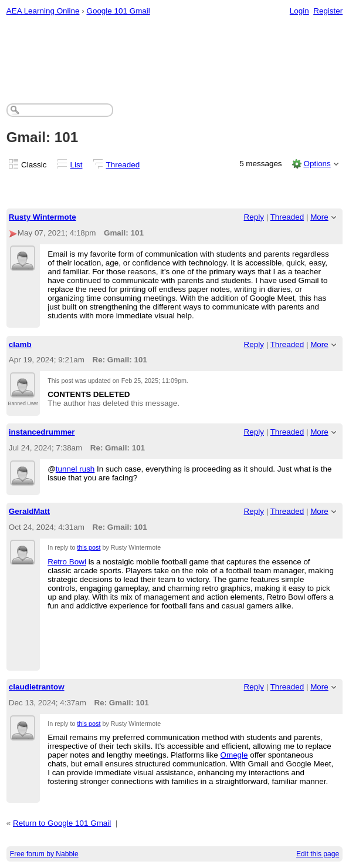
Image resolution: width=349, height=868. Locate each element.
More (319, 217)
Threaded (123, 165)
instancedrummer (42, 432)
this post (89, 547)
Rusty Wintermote (43, 217)
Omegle (234, 755)
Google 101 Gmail (118, 11)
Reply (254, 217)
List (77, 165)
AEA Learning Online (43, 11)
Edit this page (318, 854)
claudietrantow (37, 687)
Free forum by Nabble (44, 854)
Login (299, 11)
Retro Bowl (67, 562)
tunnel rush (75, 469)
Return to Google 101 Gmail (62, 823)
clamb (20, 344)
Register (328, 11)
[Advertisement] (175, 56)
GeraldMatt (29, 511)
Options (317, 164)
